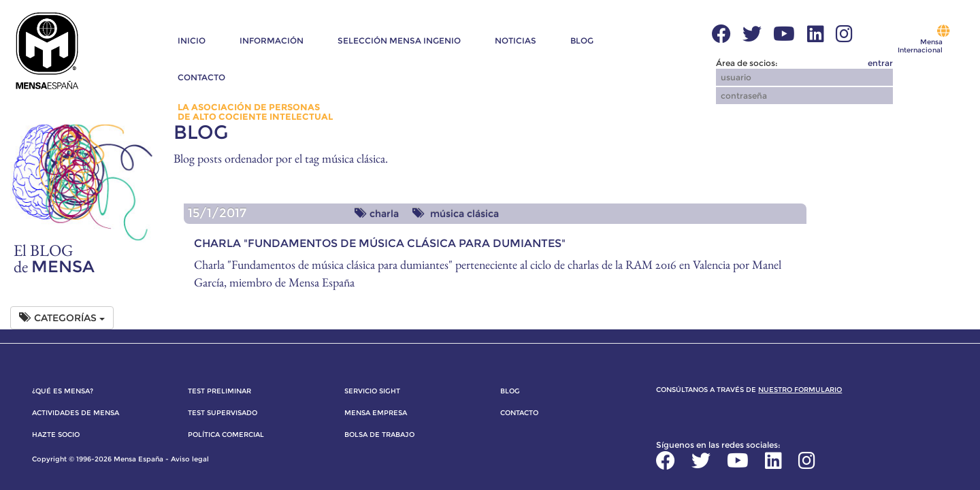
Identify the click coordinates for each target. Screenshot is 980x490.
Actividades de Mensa (76, 413)
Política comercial (226, 435)
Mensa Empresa (376, 413)
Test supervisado (223, 413)
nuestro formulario (800, 390)
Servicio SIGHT (372, 391)
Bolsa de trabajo (379, 435)
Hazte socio (56, 435)
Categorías (62, 318)
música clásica (456, 214)
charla (377, 214)
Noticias (516, 40)
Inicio (192, 40)
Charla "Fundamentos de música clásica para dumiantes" (380, 243)
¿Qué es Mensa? (63, 391)
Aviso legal (190, 459)
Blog (582, 40)
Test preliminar (219, 391)
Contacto (201, 77)
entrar (880, 63)
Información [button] (272, 40)
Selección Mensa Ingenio (399, 40)
